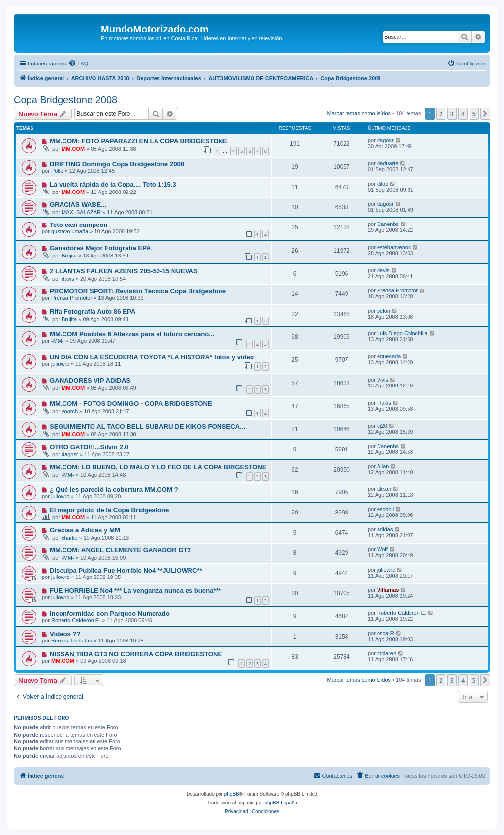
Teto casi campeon (79, 225)
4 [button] (463, 114)
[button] (485, 114)
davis (68, 279)
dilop (383, 184)
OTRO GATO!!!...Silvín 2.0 (89, 447)
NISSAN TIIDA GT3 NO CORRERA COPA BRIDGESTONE (136, 654)
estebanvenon (394, 247)
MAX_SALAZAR (81, 212)
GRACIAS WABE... (78, 205)
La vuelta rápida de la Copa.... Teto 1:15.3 (113, 184)
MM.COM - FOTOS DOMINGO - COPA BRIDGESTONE (131, 403)
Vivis (383, 380)
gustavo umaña (70, 231)
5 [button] (474, 114)
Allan (383, 466)
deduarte (388, 163)
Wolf (382, 549)
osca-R (386, 633)
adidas (385, 529)
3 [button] (452, 114)
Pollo (57, 171)
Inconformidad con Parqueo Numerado (110, 614)
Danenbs (388, 224)
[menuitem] (78, 64)
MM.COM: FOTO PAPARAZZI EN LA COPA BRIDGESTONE (139, 141)
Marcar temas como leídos (359, 113)
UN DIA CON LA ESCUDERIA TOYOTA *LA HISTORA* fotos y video (152, 357)
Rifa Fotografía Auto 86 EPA (93, 311)
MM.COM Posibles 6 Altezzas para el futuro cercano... (132, 334)
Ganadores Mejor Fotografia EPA (100, 248)
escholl (385, 509)
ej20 (382, 426)
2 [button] (441, 114)
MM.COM (73, 149)
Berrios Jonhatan (72, 641)
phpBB (232, 794)
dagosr (385, 140)
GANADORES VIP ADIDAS (90, 380)
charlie (69, 538)
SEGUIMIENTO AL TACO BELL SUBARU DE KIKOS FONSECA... (147, 427)
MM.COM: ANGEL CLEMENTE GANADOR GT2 (120, 550)
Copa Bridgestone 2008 (65, 100)
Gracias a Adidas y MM (85, 530)
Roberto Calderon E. (76, 620)
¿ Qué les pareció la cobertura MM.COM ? (114, 490)
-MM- (58, 341)
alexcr (384, 489)
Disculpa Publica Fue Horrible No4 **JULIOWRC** (126, 570)
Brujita (69, 256)
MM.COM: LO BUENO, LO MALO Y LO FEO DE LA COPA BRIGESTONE (158, 467)
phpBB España (281, 803)
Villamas (388, 590)
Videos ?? (65, 634)
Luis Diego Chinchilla (402, 333)
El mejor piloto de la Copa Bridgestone (110, 510)
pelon (384, 311)
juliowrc (60, 364)
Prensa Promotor (72, 298)
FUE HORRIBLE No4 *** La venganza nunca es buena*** (135, 591)
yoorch (70, 411)
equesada (389, 356)
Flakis (384, 403)
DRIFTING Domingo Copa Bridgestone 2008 (117, 164)
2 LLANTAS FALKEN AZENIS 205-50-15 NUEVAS (124, 271)
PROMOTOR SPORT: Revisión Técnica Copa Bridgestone (138, 291)
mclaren (387, 653)
